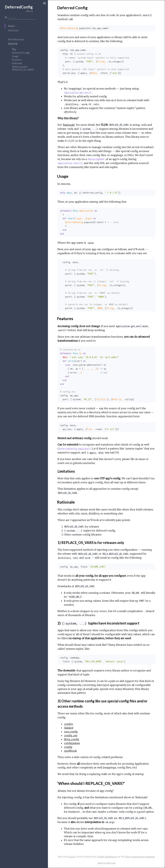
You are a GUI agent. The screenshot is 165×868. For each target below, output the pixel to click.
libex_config (72, 739)
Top (14, 49)
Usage (15, 56)
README (13, 44)
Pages (11, 26)
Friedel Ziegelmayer (107, 857)
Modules (13, 30)
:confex (68, 724)
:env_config (71, 732)
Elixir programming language (140, 857)
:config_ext (71, 735)
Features (17, 60)
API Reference (16, 39)
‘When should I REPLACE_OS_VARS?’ (23, 68)
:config (68, 747)
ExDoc (72, 857)
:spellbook (70, 751)
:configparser (72, 743)
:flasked (69, 728)
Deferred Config (21, 53)
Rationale (17, 63)
